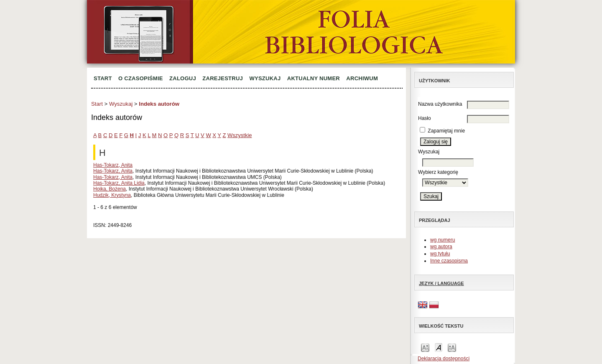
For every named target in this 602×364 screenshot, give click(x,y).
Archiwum (362, 78)
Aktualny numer (314, 78)
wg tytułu (440, 254)
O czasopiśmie (141, 78)
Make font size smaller (425, 347)
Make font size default (439, 347)
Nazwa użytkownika (440, 104)
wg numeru (443, 240)
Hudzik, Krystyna (112, 195)
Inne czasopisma (449, 261)
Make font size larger (452, 347)
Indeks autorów (159, 104)
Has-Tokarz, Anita (113, 165)
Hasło (425, 118)
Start (103, 78)
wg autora (441, 247)
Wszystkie (240, 135)
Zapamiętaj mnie (446, 131)
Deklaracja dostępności (444, 359)
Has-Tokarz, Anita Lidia (119, 183)
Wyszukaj (265, 78)
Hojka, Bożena (110, 189)
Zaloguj (183, 78)
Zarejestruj (223, 78)
